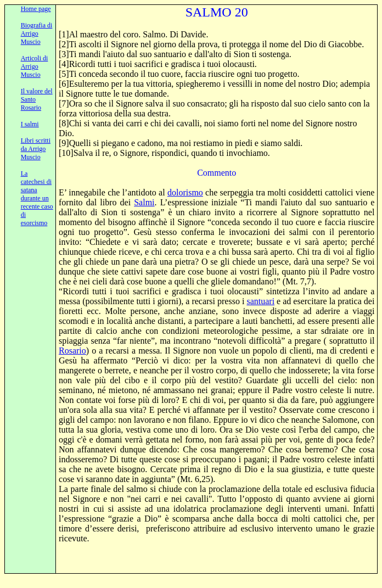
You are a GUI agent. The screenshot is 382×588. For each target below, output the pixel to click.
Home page (36, 9)
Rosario (72, 351)
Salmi (144, 202)
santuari (260, 301)
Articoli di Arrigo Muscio (35, 66)
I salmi (30, 124)
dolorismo (185, 192)
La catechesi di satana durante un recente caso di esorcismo (37, 198)
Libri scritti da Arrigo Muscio (36, 149)
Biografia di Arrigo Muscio (37, 33)
